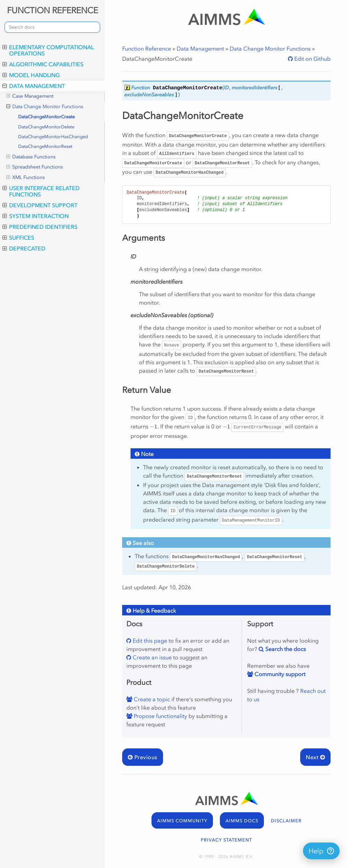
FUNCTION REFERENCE (53, 10)
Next (315, 757)
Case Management (30, 96)
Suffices (18, 238)
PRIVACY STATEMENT (226, 840)
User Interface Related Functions (41, 191)
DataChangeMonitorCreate (46, 117)
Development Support (40, 205)
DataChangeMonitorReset (45, 146)
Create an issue (151, 657)
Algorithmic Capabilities (43, 64)
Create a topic (151, 699)
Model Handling (31, 75)
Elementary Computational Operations (48, 50)
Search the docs (285, 649)
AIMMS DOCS (242, 821)
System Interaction (36, 216)
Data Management (34, 86)
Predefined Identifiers (40, 227)
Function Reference (147, 48)
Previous (143, 757)
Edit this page (149, 641)
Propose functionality (160, 716)
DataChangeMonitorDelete (46, 127)
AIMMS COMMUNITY (182, 821)
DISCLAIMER (286, 821)
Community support (279, 674)
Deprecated (24, 248)
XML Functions (25, 178)
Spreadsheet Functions (35, 167)
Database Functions (31, 157)
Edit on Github (312, 59)
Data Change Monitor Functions (45, 107)
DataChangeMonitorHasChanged (53, 137)
